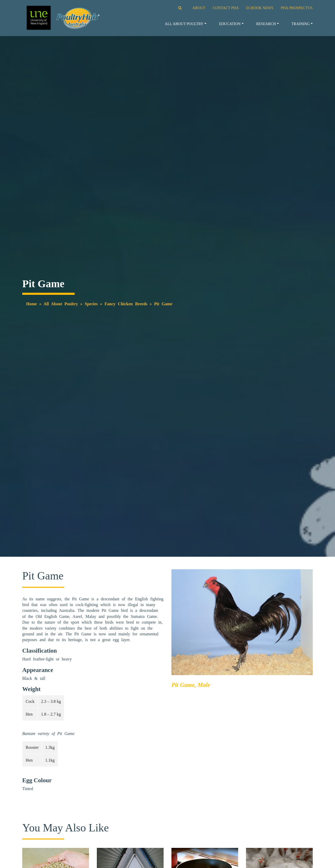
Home (32, 304)
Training (301, 24)
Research (266, 24)
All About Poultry (184, 24)
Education (230, 24)
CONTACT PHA (226, 8)
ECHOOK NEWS (260, 8)
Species (91, 304)
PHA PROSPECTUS (297, 8)
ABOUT (199, 8)
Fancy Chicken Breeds (126, 304)
